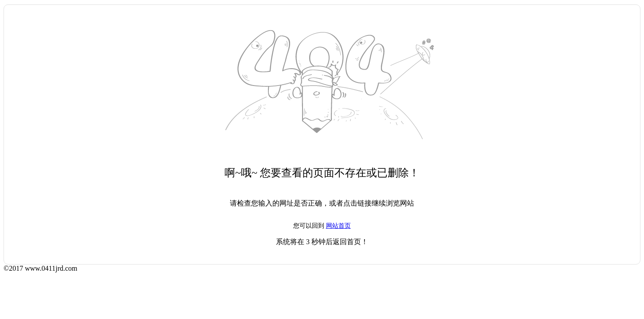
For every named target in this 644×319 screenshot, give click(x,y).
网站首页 (338, 226)
